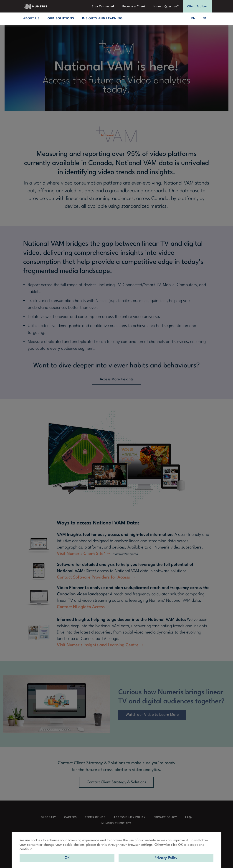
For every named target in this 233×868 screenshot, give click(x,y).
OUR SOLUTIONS (61, 19)
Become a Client (134, 7)
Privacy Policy (166, 858)
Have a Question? (167, 7)
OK (67, 858)
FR (205, 19)
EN (194, 19)
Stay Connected (104, 7)
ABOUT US (31, 19)
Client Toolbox (198, 7)
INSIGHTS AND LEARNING (102, 19)
